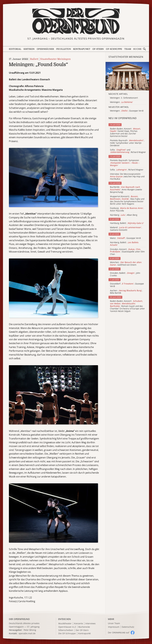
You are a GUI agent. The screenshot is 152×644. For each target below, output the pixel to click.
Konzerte (79, 624)
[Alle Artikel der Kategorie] (127, 76)
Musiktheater (65, 624)
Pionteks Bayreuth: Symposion (125, 163)
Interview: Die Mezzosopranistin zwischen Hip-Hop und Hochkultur (127, 177)
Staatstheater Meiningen (55, 59)
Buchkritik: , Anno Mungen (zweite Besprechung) (126, 190)
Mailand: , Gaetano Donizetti (126, 229)
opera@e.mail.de (27, 633)
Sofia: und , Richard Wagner (128, 151)
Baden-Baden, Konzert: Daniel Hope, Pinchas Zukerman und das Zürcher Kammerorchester (125, 132)
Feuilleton (64, 49)
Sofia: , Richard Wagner (127, 170)
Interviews (90, 624)
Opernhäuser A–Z (67, 627)
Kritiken (29, 49)
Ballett (34, 59)
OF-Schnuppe (114, 49)
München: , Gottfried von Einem (126, 264)
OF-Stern (98, 49)
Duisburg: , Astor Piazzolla (127, 209)
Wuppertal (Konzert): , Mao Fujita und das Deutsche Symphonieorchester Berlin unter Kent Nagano (127, 200)
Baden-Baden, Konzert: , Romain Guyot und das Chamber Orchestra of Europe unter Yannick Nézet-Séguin (127, 306)
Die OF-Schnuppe (67, 634)
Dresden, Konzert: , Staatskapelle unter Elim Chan (127, 252)
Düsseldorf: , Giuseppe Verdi (127, 285)
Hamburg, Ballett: (127, 223)
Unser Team (114, 623)
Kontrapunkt (82, 49)
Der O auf (119, 632)
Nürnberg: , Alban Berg (124, 215)
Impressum (114, 627)
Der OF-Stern (82, 630)
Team (128, 49)
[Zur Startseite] (76, 21)
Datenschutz (128, 627)
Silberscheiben (66, 630)
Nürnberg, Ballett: (124, 244)
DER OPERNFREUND (19, 619)
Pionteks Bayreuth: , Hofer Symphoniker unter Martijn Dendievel (127, 143)
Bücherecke (84, 627)
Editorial (15, 49)
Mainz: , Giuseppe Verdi (125, 238)
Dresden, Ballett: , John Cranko (125, 274)
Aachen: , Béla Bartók (126, 292)
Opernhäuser (45, 49)
